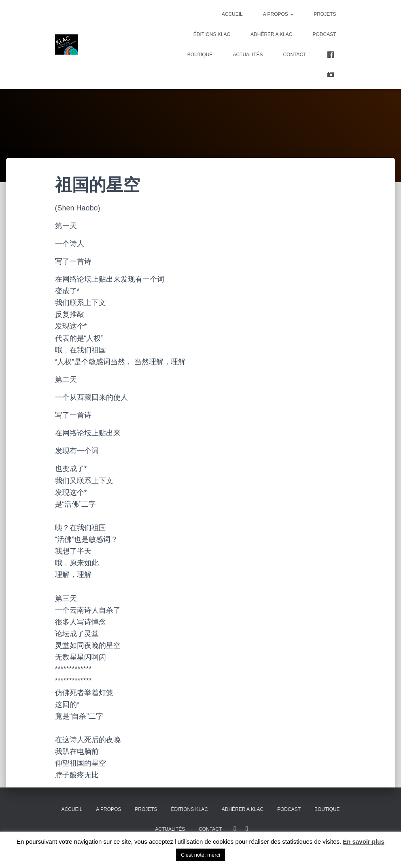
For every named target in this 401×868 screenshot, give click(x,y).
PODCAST (324, 34)
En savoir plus (364, 841)
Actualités (248, 55)
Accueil (232, 14)
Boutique (200, 55)
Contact (294, 55)
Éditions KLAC (212, 34)
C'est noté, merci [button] (200, 855)
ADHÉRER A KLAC (271, 34)
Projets (325, 14)
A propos (278, 14)
